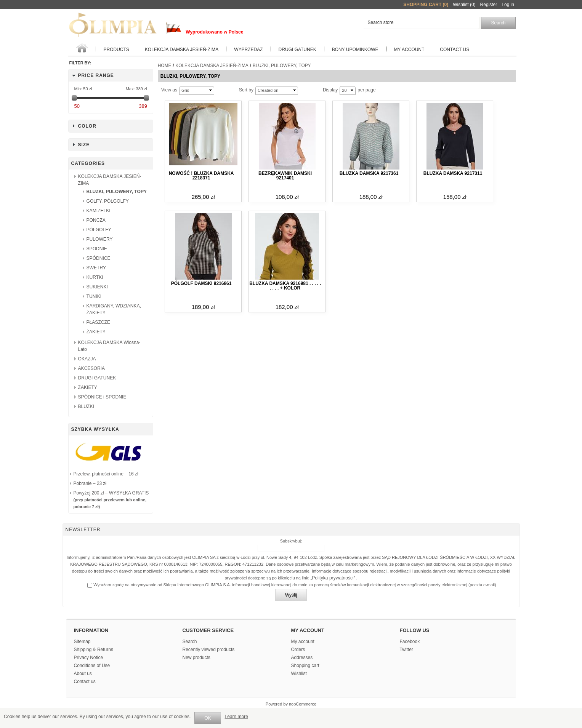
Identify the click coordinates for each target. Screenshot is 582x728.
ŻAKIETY (96, 332)
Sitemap (82, 642)
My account (409, 50)
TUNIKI (94, 296)
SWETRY (96, 268)
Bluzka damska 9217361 (369, 173)
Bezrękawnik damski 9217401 (285, 176)
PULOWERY (100, 239)
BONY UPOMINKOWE (355, 50)
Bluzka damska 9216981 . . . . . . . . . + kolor (285, 286)
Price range (96, 75)
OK (208, 718)
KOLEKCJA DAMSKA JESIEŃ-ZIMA (182, 50)
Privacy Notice (89, 658)
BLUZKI (86, 406)
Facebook (410, 642)
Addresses (302, 658)
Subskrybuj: (291, 541)
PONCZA (96, 220)
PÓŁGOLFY (99, 230)
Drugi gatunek (297, 50)
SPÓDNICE (99, 258)
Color (87, 126)
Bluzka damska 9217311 (453, 173)
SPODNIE (97, 249)
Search (190, 642)
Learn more (236, 717)
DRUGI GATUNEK (97, 378)
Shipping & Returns (94, 650)
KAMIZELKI (99, 211)
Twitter (406, 650)
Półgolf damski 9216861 (201, 283)
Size (84, 145)
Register (489, 5)
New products (196, 658)
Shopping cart (305, 666)
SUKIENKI (97, 287)
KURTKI (95, 277)
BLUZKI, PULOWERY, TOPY (117, 192)
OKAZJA (87, 359)
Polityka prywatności (333, 578)
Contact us (455, 50)
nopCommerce (303, 704)
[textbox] (421, 23)
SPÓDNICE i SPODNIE (102, 397)
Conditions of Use (92, 666)
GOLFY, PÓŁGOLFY (108, 201)
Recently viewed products (209, 650)
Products (116, 50)
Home (165, 66)
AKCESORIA (92, 368)
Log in (508, 5)
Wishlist (299, 674)
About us (83, 674)
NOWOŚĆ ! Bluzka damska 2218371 (201, 176)
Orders (298, 650)
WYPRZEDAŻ (248, 50)
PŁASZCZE (99, 322)
